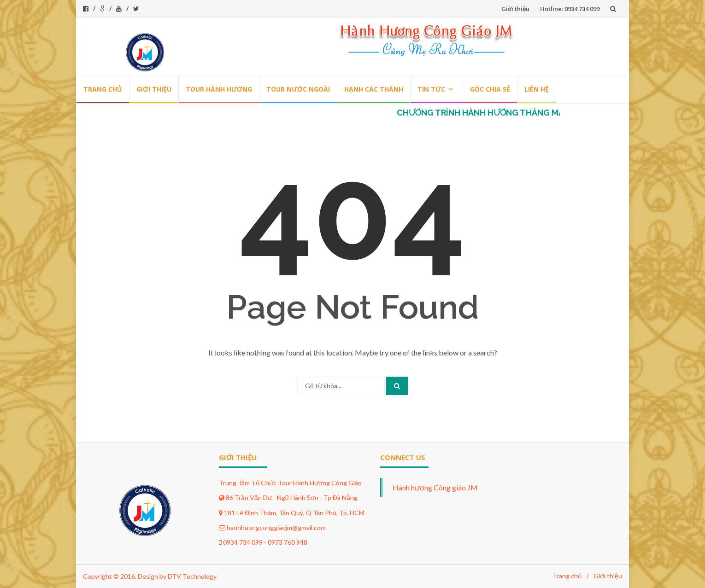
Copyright (97, 576)
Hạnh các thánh (374, 89)
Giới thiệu (515, 9)
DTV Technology (192, 576)
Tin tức (431, 89)
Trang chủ (103, 89)
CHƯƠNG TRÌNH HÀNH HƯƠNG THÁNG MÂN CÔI (497, 113)
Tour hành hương (219, 89)
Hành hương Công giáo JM (435, 487)
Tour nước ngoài (298, 89)
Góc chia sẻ (490, 89)
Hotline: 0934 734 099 (570, 9)
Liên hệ (537, 89)
